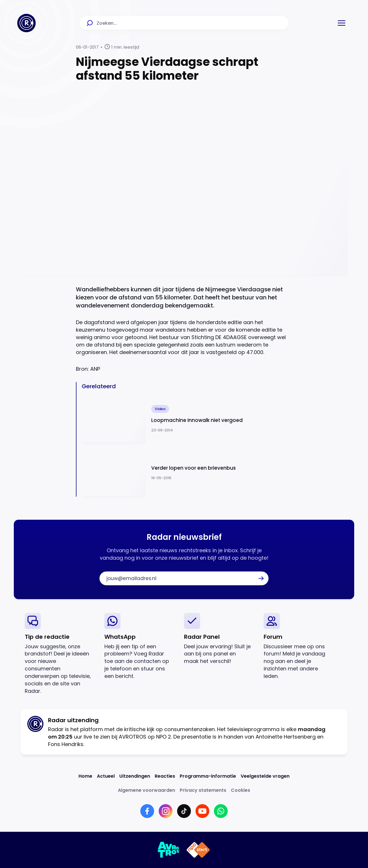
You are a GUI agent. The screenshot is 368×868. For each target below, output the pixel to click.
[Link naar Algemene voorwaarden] (146, 790)
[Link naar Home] (85, 776)
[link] (60, 654)
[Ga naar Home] (26, 23)
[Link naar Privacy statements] (203, 790)
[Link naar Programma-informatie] (208, 776)
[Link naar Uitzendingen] (135, 776)
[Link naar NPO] (198, 850)
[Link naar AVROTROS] (169, 850)
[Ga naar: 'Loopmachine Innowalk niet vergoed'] (187, 419)
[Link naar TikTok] (184, 811)
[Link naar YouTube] (202, 811)
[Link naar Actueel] (106, 776)
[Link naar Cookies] (240, 790)
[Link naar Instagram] (166, 811)
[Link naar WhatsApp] (221, 811)
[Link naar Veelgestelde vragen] (265, 776)
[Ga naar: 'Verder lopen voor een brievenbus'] (187, 473)
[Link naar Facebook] (147, 811)
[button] (342, 23)
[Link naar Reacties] (165, 776)
